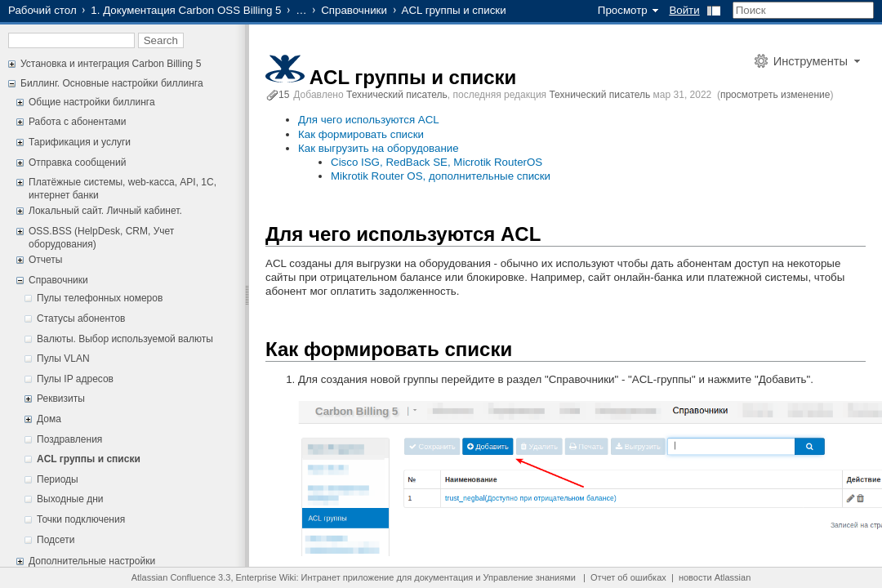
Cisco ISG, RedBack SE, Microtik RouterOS (437, 162)
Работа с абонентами (77, 122)
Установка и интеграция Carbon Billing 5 (111, 64)
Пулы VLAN (63, 359)
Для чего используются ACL (369, 120)
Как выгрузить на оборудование (379, 148)
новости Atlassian (715, 577)
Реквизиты (61, 399)
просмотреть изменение (775, 95)
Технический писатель (397, 95)
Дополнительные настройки (92, 561)
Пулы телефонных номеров (100, 298)
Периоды (58, 479)
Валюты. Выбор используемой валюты (125, 339)
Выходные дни (70, 499)
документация (443, 577)
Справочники (354, 10)
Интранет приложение (348, 577)
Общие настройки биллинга (92, 102)
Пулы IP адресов (75, 379)
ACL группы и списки (89, 459)
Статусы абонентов (81, 318)
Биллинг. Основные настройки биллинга (112, 83)
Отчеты (45, 260)
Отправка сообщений (77, 163)
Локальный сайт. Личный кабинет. (105, 211)
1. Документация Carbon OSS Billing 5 (186, 10)
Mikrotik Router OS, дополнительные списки (441, 176)
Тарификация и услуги (80, 142)
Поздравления (69, 439)
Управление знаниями (530, 577)
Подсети (56, 540)
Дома (49, 419)
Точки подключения (81, 519)
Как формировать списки (361, 134)
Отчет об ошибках (628, 577)
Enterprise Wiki (266, 577)
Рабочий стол (42, 10)
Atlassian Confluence (174, 577)
